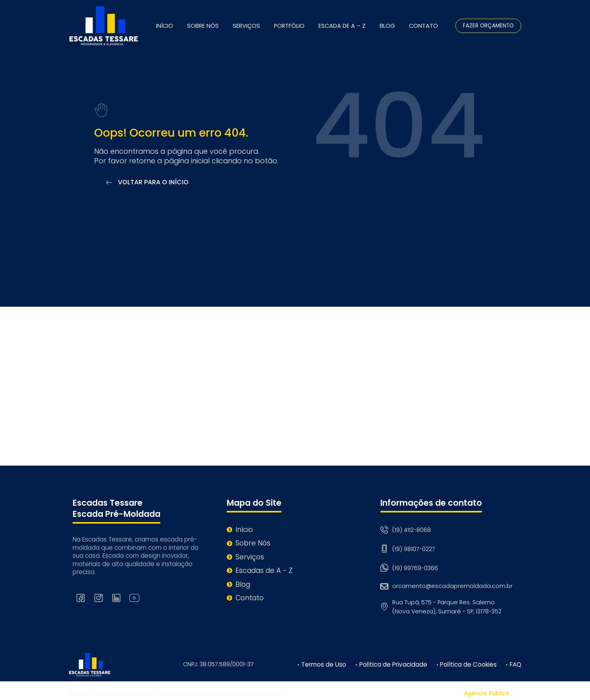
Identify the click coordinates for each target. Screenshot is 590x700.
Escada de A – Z (342, 26)
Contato (423, 26)
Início (165, 26)
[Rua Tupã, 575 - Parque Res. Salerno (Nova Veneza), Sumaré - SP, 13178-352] (295, 385)
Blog (387, 26)
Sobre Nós (203, 26)
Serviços (246, 26)
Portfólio (289, 26)
